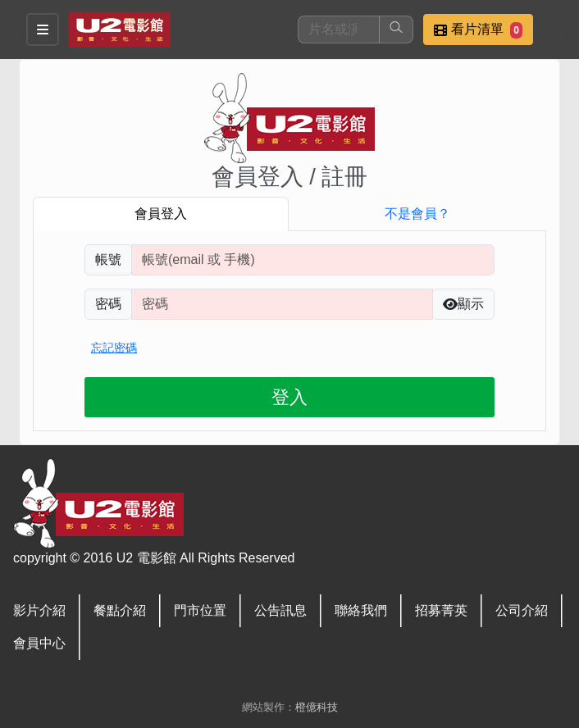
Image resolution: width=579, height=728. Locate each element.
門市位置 (200, 610)
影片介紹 (39, 610)
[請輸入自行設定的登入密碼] (282, 304)
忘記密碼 (114, 348)
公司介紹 (522, 610)
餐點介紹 (120, 610)
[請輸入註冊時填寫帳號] (313, 260)
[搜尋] (339, 30)
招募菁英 (441, 610)
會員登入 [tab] (161, 214)
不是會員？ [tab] (417, 214)
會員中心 (39, 643)
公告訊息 (280, 610)
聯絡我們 (361, 610)
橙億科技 (317, 707)
